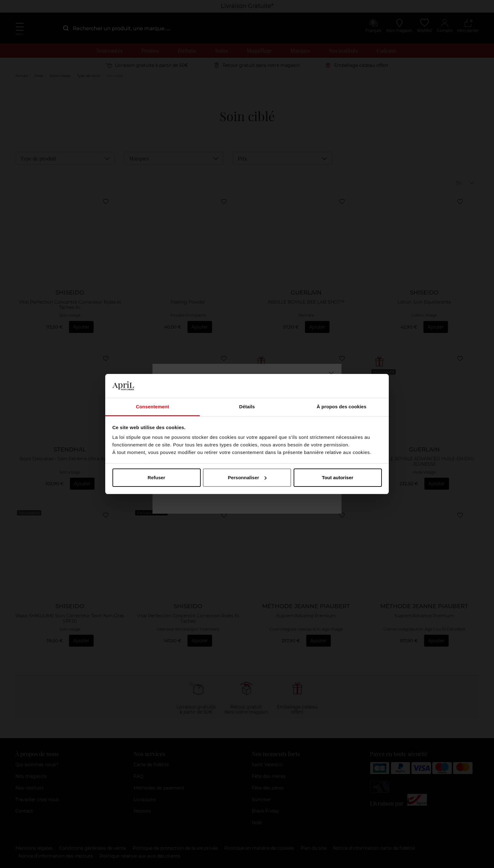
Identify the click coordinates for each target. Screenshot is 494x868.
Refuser (157, 478)
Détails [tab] (247, 407)
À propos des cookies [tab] (342, 407)
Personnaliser (247, 478)
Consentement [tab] (152, 407)
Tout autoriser (338, 478)
